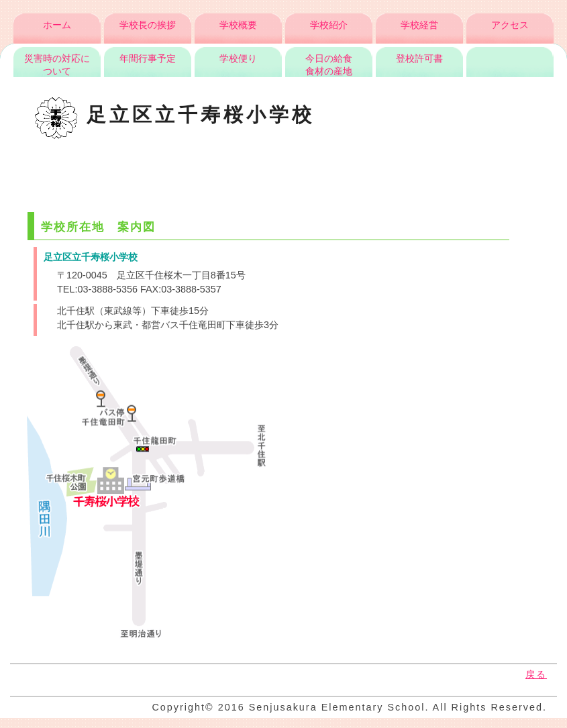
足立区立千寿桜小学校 (175, 115)
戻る (536, 674)
